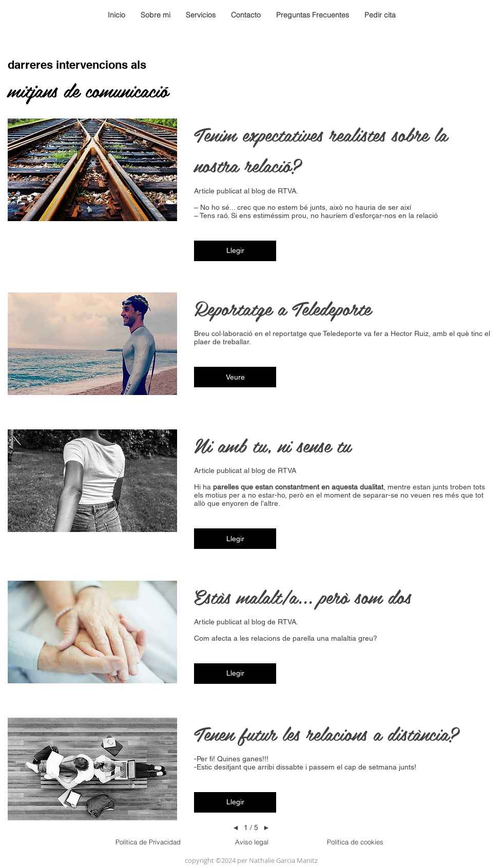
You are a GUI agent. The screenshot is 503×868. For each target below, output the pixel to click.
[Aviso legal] (252, 842)
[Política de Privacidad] (148, 842)
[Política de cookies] (355, 842)
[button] (235, 251)
